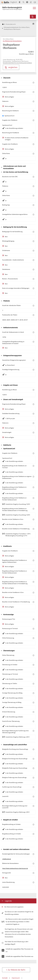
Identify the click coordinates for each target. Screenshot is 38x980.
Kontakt (5, 978)
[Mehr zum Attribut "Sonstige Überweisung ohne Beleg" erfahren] (33, 693)
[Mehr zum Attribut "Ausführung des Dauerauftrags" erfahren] (33, 787)
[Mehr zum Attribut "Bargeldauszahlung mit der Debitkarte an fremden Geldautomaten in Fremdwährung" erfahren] (33, 509)
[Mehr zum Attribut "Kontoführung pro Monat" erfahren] (33, 83)
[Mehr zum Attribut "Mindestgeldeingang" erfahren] (33, 241)
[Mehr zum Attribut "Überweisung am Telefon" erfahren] (33, 684)
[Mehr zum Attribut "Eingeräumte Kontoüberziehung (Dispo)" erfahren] (33, 92)
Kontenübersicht (11, 24)
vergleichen (11, 67)
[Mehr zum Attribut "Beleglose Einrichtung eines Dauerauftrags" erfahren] (33, 759)
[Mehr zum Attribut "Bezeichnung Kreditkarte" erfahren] (33, 133)
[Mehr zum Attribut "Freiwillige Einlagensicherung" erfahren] (33, 370)
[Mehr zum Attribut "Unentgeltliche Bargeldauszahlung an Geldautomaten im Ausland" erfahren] (33, 342)
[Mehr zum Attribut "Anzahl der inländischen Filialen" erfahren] (33, 306)
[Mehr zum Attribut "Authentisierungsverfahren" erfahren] (33, 215)
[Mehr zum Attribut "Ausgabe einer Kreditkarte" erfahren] (33, 144)
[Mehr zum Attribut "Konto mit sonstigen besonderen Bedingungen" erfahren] (33, 288)
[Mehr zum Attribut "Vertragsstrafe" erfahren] (33, 873)
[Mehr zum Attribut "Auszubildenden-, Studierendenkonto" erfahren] (33, 260)
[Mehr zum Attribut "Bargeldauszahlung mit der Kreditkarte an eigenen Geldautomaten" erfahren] (33, 560)
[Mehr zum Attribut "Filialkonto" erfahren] (33, 186)
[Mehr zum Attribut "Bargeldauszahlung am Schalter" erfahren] (33, 834)
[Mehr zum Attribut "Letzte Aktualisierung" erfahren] (33, 882)
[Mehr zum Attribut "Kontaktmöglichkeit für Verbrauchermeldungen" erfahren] (33, 854)
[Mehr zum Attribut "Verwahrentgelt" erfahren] (33, 433)
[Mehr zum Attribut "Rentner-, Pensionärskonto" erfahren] (33, 279)
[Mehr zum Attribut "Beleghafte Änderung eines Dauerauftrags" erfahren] (33, 768)
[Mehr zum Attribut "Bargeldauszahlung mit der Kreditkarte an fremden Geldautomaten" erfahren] (33, 571)
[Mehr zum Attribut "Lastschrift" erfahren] (33, 797)
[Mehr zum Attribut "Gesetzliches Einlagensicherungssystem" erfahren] (33, 360)
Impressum (16, 978)
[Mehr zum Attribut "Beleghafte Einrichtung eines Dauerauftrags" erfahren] (33, 749)
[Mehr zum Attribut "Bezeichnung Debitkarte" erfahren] (33, 111)
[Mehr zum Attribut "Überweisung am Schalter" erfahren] (33, 665)
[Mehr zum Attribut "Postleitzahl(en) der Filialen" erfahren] (33, 315)
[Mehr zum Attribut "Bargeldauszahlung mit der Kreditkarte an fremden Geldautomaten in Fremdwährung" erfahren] (33, 582)
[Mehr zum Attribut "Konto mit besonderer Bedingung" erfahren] (33, 232)
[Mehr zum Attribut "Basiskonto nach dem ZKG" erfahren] (33, 177)
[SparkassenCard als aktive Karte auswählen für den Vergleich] (3, 116)
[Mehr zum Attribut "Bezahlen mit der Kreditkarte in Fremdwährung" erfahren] (33, 602)
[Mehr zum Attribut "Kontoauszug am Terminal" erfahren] (33, 629)
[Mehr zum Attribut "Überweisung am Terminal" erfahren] (33, 674)
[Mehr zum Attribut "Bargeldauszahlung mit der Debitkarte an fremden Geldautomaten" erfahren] (33, 498)
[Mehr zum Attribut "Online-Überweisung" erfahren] (33, 655)
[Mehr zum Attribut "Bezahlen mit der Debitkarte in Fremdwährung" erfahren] (33, 529)
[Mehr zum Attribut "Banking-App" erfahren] (33, 205)
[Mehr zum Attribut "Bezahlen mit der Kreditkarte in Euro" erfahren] (33, 593)
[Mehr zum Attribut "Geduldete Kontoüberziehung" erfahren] (33, 414)
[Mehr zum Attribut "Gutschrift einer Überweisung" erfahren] (33, 721)
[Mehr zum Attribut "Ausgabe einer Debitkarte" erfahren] (33, 120)
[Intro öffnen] (35, 2)
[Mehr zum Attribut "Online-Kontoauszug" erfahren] (33, 638)
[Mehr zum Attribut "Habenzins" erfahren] (33, 101)
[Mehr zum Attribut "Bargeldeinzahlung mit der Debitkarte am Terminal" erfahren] (33, 466)
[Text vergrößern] (23, 2)
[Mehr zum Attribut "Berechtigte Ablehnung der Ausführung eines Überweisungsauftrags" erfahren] (33, 731)
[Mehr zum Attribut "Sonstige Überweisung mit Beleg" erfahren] (33, 703)
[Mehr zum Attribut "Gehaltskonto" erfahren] (33, 270)
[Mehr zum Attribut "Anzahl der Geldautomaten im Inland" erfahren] (33, 332)
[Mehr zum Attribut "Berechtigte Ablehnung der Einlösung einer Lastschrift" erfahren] (33, 806)
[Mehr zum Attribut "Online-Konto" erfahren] (33, 154)
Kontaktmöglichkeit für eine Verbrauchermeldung (17, 63)
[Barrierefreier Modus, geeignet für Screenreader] (27, 2)
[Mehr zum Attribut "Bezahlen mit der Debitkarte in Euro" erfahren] (33, 519)
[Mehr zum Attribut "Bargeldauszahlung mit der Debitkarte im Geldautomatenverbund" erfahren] (33, 487)
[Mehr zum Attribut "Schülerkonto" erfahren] (33, 251)
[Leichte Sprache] (31, 2)
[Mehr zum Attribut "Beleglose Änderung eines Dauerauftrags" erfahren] (33, 778)
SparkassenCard (9, 116)
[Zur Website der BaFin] (5, 2)
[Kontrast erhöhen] (20, 2)
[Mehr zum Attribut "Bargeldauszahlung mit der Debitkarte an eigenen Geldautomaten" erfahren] (33, 477)
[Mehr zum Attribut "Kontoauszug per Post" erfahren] (33, 619)
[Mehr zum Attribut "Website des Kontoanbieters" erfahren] (33, 864)
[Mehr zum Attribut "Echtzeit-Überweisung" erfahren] (33, 712)
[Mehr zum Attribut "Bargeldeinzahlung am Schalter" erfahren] (33, 825)
